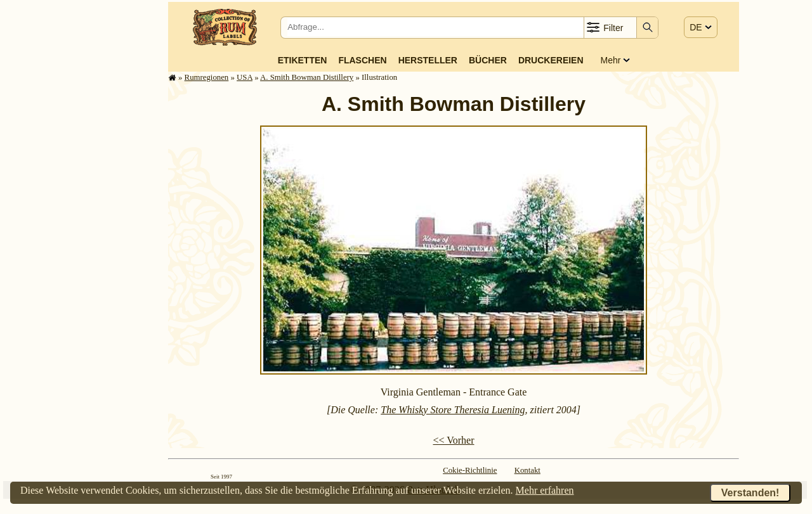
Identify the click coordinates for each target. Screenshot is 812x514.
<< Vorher (453, 440)
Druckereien (551, 60)
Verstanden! (750, 493)
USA (245, 77)
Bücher (488, 60)
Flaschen (362, 60)
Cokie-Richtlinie (470, 470)
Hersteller (428, 60)
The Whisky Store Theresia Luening (453, 410)
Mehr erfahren (545, 490)
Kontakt (527, 470)
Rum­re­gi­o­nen (207, 77)
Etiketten (303, 60)
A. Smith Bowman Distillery (307, 77)
